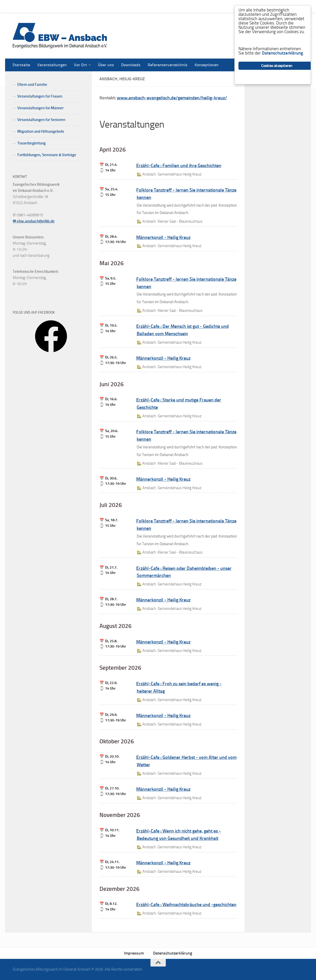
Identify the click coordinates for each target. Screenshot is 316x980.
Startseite (17, 6)
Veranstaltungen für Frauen (40, 96)
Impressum (134, 953)
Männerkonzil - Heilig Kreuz (163, 237)
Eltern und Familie (32, 85)
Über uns (102, 6)
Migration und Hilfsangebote (41, 131)
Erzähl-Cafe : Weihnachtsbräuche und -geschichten (186, 905)
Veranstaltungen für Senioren (41, 120)
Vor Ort (77, 6)
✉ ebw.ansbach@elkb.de (34, 221)
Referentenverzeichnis (164, 6)
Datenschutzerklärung (173, 953)
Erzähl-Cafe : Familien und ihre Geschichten (179, 166)
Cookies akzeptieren (277, 66)
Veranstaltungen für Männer (40, 108)
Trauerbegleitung (31, 143)
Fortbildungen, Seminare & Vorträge (47, 155)
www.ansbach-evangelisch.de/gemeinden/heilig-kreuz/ (172, 98)
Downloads (127, 6)
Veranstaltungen (48, 6)
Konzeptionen (203, 6)
